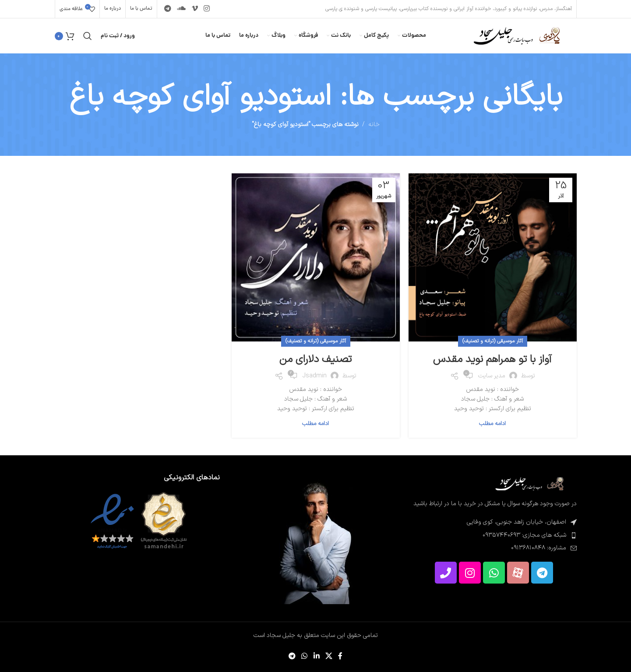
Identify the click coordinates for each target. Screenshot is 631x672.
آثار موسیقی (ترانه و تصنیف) (493, 341)
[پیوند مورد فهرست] (494, 535)
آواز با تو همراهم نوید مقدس (492, 359)
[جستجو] (88, 36)
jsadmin (315, 376)
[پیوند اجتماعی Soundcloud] (182, 9)
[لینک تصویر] (529, 484)
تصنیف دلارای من (315, 359)
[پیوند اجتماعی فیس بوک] (340, 656)
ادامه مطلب (492, 424)
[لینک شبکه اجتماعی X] (329, 656)
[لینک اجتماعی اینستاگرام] (206, 9)
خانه (374, 125)
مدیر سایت (492, 376)
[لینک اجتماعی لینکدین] (316, 656)
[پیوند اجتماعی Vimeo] (195, 9)
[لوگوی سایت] (516, 36)
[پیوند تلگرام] (168, 9)
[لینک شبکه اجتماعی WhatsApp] (305, 656)
